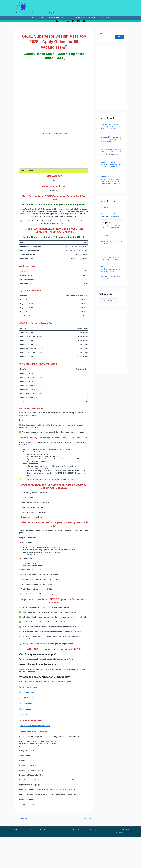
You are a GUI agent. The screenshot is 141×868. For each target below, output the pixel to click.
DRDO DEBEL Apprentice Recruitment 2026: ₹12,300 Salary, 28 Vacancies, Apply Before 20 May (111, 166)
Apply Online (27, 704)
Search (102, 33)
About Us (15, 830)
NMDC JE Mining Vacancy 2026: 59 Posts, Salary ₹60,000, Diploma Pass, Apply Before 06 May (111, 139)
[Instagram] (84, 21)
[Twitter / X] (68, 21)
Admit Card (27, 709)
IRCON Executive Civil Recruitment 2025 (35, 726)
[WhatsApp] (63, 21)
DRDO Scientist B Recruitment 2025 (33, 731)
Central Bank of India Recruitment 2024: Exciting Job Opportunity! (111, 215)
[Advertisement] (54, 76)
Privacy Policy (78, 830)
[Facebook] (57, 21)
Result (25, 715)
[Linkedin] (78, 21)
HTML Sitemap (91, 830)
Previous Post (21, 819)
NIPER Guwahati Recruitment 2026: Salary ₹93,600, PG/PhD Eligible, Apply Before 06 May (110, 127)
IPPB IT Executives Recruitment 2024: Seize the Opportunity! (110, 258)
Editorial (24, 830)
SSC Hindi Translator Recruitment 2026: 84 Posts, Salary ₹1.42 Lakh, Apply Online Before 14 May (111, 152)
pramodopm (104, 208)
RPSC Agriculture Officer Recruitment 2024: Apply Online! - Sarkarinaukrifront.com (111, 269)
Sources (33, 830)
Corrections (44, 830)
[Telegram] (73, 21)
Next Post (89, 819)
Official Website (28, 692)
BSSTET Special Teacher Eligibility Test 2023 (111, 242)
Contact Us (55, 830)
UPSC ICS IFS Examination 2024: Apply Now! (111, 278)
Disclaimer (66, 830)
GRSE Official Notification (32, 698)
